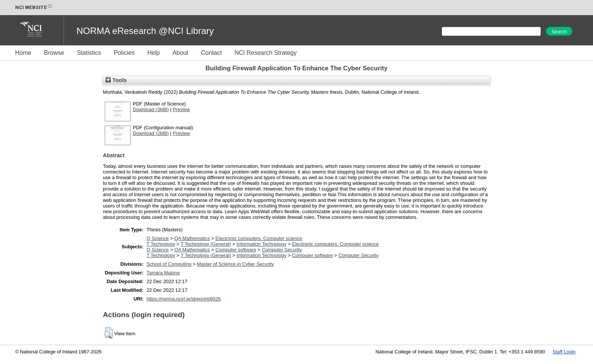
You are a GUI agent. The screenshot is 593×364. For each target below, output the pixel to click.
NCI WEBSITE (34, 7)
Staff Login (564, 352)
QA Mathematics (192, 238)
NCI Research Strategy (266, 53)
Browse (54, 53)
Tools (116, 80)
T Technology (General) (206, 244)
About (180, 53)
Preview (182, 109)
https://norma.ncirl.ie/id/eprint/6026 (183, 299)
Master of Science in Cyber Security (235, 264)
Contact (211, 53)
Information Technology (261, 244)
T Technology (161, 244)
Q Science (158, 238)
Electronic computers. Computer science (259, 238)
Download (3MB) (151, 109)
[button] (108, 333)
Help (153, 53)
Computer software (236, 250)
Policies (124, 53)
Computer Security (282, 250)
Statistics (89, 53)
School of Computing (169, 264)
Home (23, 53)
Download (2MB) (151, 133)
